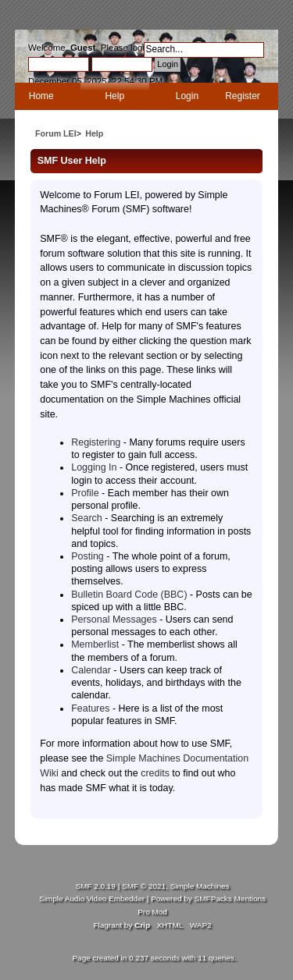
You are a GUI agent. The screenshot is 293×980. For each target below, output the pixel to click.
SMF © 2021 (144, 886)
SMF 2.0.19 (95, 886)
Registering (96, 442)
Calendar (91, 670)
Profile (85, 493)
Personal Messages (114, 620)
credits (155, 773)
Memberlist (95, 644)
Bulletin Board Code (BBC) (129, 595)
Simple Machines (200, 886)
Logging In (94, 467)
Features (90, 708)
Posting (88, 556)
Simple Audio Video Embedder (92, 898)
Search (87, 518)
